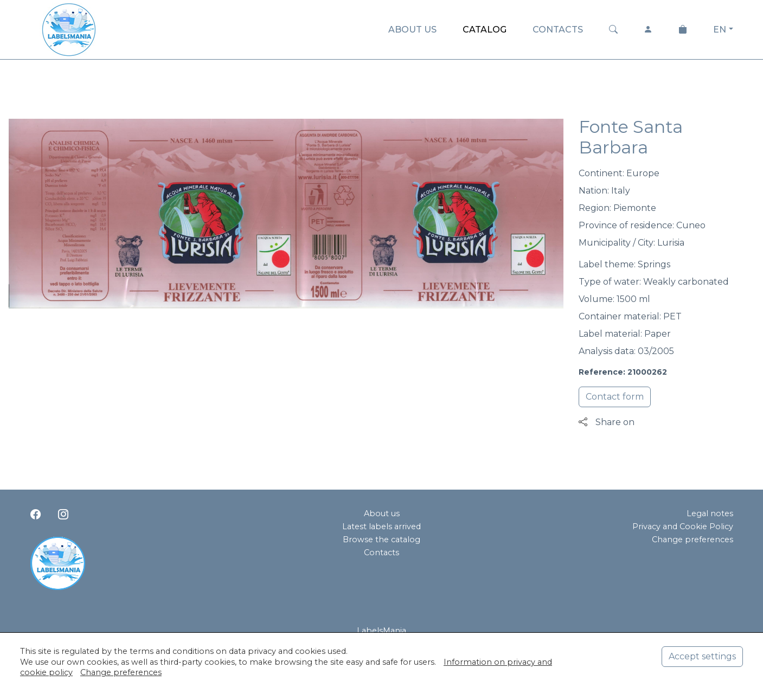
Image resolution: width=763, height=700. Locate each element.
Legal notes (710, 513)
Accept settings (702, 656)
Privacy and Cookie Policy (683, 526)
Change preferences (693, 540)
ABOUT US (412, 30)
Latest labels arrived (381, 526)
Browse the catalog (381, 540)
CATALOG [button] (485, 30)
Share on (607, 422)
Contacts (381, 553)
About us (382, 513)
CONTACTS (558, 30)
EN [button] (720, 30)
